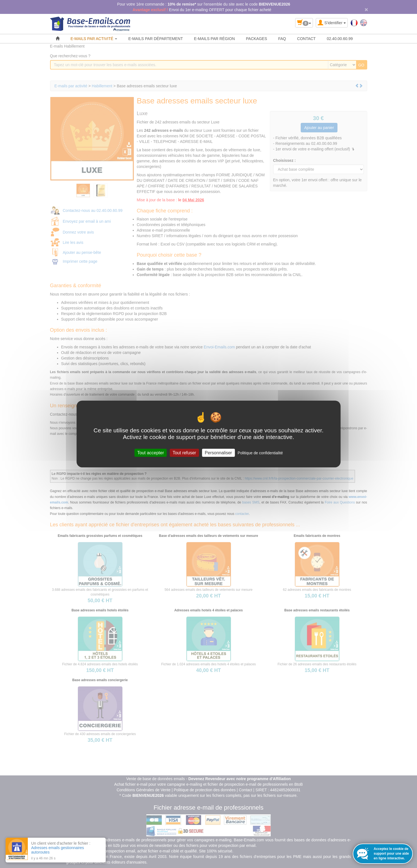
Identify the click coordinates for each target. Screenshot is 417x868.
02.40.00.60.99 (340, 39)
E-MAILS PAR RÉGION (214, 39)
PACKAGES (256, 39)
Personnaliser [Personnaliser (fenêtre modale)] (218, 453)
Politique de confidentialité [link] (260, 453)
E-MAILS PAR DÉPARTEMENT (156, 39)
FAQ (282, 39)
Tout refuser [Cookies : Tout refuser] (184, 453)
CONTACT (306, 39)
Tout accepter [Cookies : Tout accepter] (150, 453)
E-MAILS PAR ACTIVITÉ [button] (94, 39)
